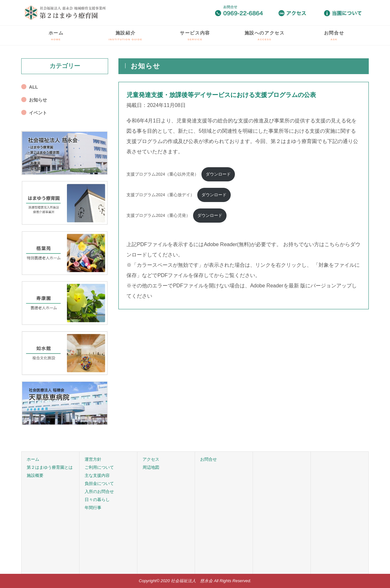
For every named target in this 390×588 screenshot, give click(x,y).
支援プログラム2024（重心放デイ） (160, 195)
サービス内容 (195, 36)
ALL (33, 87)
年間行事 (93, 508)
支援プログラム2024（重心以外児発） (162, 174)
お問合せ (334, 36)
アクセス (151, 459)
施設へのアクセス (265, 36)
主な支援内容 (97, 475)
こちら (332, 244)
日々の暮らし (97, 500)
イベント (38, 113)
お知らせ (38, 100)
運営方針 (93, 459)
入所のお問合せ (99, 492)
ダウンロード (218, 174)
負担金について (99, 483)
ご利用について (99, 467)
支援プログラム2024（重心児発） (158, 215)
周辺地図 (151, 467)
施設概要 (35, 475)
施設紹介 (126, 36)
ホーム (56, 36)
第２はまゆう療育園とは (50, 467)
